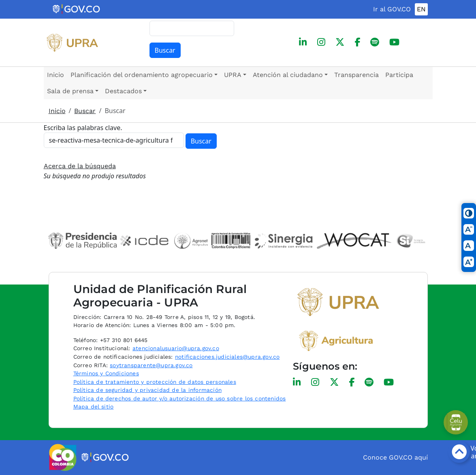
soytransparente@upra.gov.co (151, 365)
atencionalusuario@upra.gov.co (176, 348)
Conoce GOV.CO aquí (395, 457)
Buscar (165, 50)
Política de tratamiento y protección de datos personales (155, 382)
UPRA (233, 75)
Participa (399, 75)
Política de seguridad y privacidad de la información (147, 390)
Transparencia (356, 75)
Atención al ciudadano (288, 75)
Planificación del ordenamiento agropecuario (142, 75)
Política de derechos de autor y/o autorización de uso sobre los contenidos (180, 398)
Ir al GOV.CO (392, 9)
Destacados (123, 91)
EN (421, 9)
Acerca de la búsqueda (80, 166)
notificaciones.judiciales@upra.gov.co (227, 357)
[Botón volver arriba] (459, 452)
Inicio (55, 75)
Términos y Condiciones (106, 373)
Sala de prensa (70, 91)
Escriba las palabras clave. (83, 128)
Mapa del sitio (94, 407)
